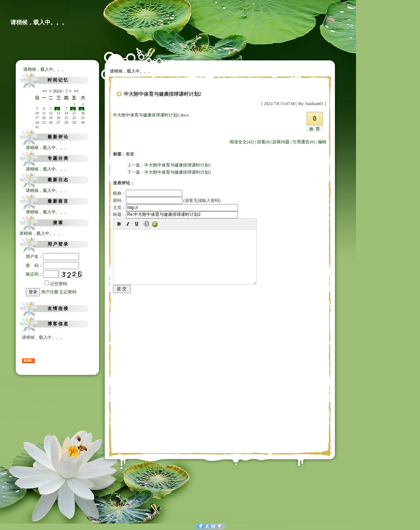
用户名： (52, 257)
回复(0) (264, 142)
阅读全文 (242, 142)
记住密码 (56, 284)
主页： (176, 208)
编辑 (322, 142)
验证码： (42, 274)
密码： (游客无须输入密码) (167, 200)
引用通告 (303, 142)
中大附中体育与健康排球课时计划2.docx (151, 115)
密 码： (52, 266)
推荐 (316, 129)
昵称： (148, 193)
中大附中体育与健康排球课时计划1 (178, 165)
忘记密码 (68, 292)
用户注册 (50, 292)
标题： (176, 214)
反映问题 (281, 142)
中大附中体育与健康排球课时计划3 (178, 172)
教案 (130, 154)
